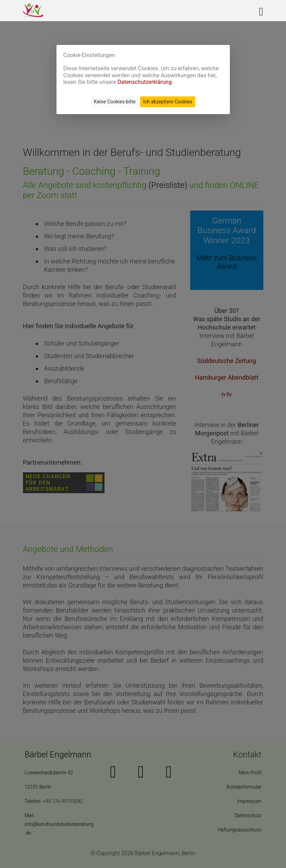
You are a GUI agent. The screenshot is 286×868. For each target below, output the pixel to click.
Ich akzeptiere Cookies (168, 102)
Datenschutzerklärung (145, 82)
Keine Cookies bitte (115, 102)
